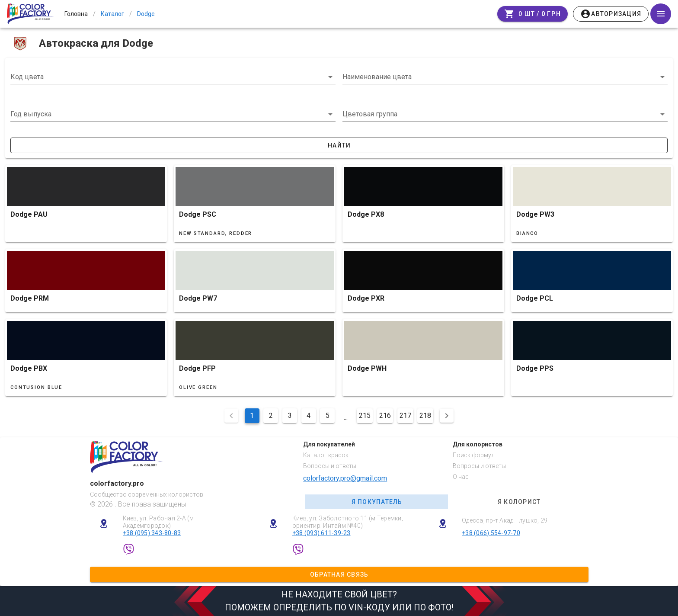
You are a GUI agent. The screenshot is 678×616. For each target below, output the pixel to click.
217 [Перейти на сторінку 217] (405, 415)
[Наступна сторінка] (447, 416)
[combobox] (173, 77)
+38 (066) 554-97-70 (491, 533)
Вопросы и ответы (330, 466)
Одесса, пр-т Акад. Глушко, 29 (505, 520)
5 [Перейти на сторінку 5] (328, 415)
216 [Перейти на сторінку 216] (385, 415)
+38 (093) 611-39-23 (321, 533)
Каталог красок (326, 455)
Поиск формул (474, 455)
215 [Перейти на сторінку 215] (365, 415)
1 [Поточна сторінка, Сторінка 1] (252, 415)
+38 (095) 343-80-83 (152, 533)
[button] (173, 114)
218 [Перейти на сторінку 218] (425, 415)
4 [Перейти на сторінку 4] (309, 415)
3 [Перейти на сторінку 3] (290, 415)
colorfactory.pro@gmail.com (345, 478)
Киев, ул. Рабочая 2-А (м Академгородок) (158, 522)
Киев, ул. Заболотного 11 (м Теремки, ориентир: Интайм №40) (348, 522)
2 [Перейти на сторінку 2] (271, 415)
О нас (461, 477)
